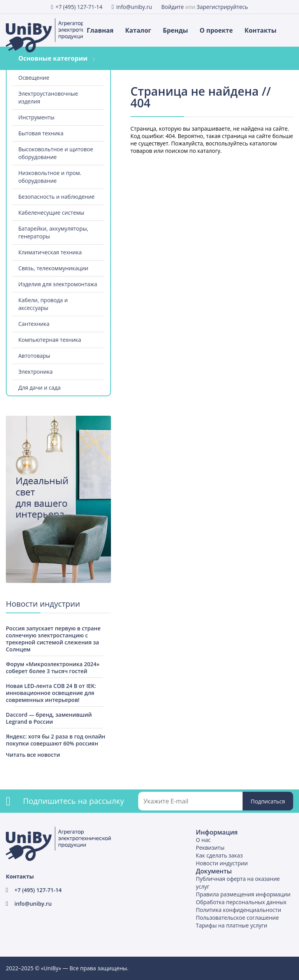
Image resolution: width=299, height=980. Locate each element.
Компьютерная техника (50, 340)
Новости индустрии (222, 863)
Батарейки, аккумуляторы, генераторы (53, 232)
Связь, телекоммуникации (53, 268)
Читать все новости (33, 755)
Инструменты (36, 117)
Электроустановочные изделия (48, 97)
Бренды (175, 30)
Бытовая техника (41, 133)
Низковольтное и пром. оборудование (50, 177)
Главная (100, 30)
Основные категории (53, 58)
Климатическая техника (50, 252)
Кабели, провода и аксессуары (43, 304)
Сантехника (34, 324)
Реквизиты (210, 848)
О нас (203, 840)
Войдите (172, 7)
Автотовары (34, 356)
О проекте (216, 30)
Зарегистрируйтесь (222, 7)
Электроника (35, 372)
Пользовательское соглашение (237, 918)
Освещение (34, 78)
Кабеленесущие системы (51, 213)
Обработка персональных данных (241, 902)
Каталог (138, 30)
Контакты (260, 30)
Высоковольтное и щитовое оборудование (56, 153)
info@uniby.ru (134, 7)
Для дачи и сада (40, 388)
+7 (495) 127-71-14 (79, 7)
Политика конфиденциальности (238, 910)
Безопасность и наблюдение (56, 197)
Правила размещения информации (243, 894)
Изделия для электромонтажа (58, 284)
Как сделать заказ (219, 855)
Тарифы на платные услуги (232, 925)
